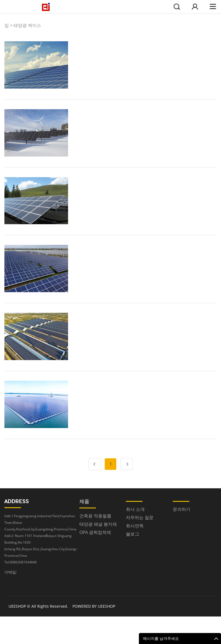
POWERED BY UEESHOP (94, 606)
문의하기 (182, 509)
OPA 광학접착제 (95, 532)
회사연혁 (135, 526)
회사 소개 (135, 509)
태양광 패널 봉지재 (98, 524)
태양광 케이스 (27, 25)
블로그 (133, 534)
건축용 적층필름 (95, 516)
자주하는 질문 (140, 517)
